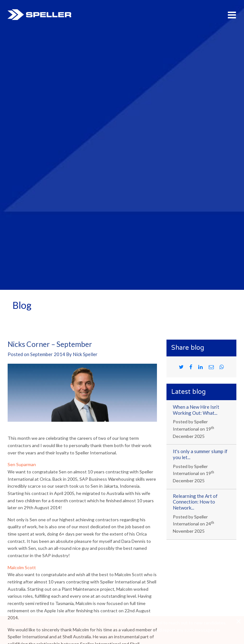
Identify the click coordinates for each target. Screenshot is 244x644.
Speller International (39, 15)
